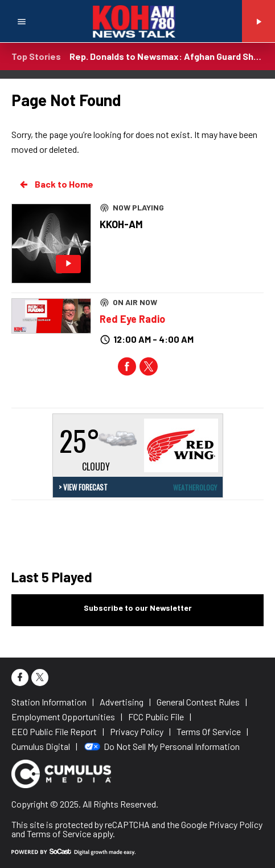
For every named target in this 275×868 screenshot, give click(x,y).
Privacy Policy (236, 824)
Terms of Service (59, 833)
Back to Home (56, 184)
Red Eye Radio (132, 319)
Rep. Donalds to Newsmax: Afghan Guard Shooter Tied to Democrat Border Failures (167, 56)
